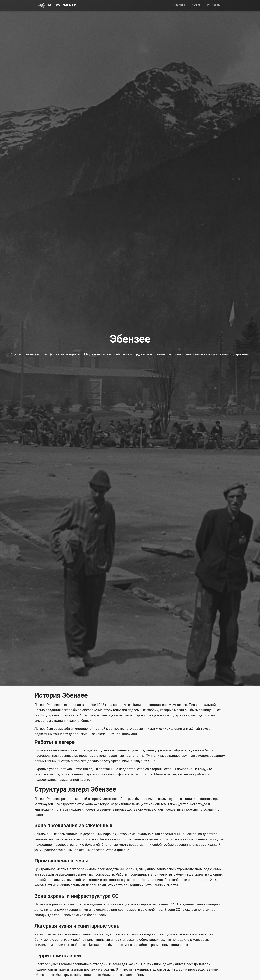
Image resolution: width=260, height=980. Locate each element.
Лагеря (196, 5)
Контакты (214, 5)
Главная (179, 5)
